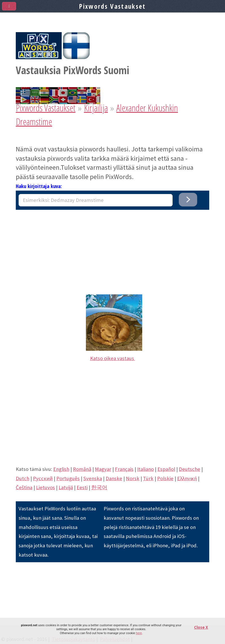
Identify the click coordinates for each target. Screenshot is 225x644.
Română (82, 469)
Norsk (133, 478)
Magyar (103, 469)
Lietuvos (45, 487)
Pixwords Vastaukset (46, 108)
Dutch (23, 478)
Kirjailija (96, 108)
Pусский (43, 478)
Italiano (145, 469)
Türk (148, 478)
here (139, 633)
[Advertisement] (112, 249)
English (61, 469)
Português (68, 478)
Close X (201, 627)
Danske (114, 478)
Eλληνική (187, 478)
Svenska (93, 478)
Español (166, 469)
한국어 (99, 487)
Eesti (82, 487)
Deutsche (190, 469)
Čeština (24, 487)
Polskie (165, 478)
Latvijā (66, 487)
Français (124, 469)
